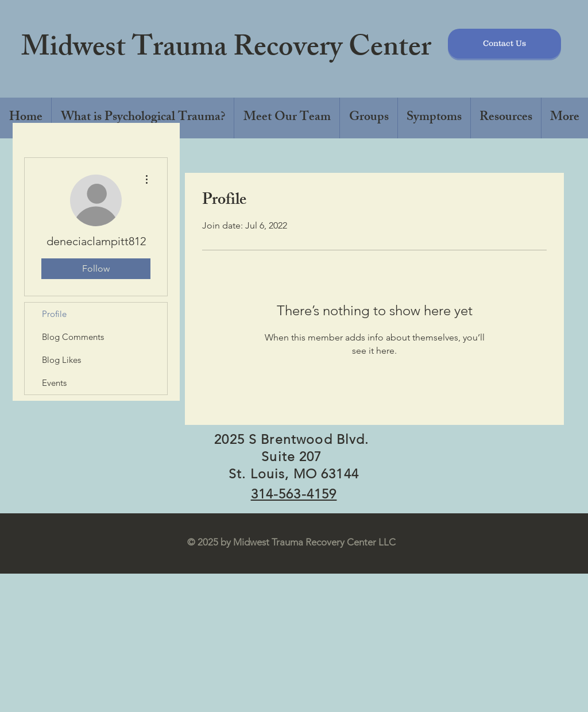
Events (54, 383)
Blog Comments (73, 337)
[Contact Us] (504, 44)
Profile (54, 314)
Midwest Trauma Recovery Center (226, 50)
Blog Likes (61, 360)
